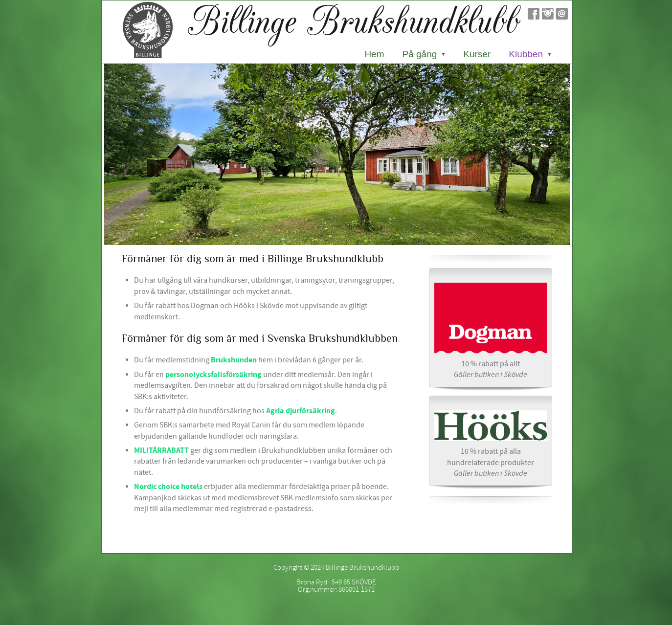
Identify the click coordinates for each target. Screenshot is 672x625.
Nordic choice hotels (168, 487)
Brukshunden (234, 360)
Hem (374, 54)
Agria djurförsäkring (301, 411)
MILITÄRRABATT (161, 450)
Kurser (477, 54)
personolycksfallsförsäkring (213, 375)
